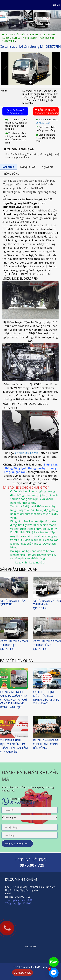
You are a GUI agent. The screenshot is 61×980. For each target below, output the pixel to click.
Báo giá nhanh (47, 111)
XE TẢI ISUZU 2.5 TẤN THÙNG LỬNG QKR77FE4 (47, 645)
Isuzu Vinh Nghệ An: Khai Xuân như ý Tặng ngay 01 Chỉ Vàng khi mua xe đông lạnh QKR (13, 699)
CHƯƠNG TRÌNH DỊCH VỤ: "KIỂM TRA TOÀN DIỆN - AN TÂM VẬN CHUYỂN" (14, 746)
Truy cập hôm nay (15, 900)
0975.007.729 (15, 111)
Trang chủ (7, 34)
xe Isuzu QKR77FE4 (46, 233)
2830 (30, 900)
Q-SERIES (34, 34)
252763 (27, 903)
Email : (9, 893)
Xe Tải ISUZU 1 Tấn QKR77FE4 (13, 602)
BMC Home (41, 967)
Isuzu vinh (24, 540)
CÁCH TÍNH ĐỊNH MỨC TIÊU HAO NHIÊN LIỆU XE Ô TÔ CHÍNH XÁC (46, 698)
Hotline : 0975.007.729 (18, 897)
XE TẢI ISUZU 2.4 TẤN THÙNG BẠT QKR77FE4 (14, 645)
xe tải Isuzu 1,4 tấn (27, 453)
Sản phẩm (21, 34)
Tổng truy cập (13, 903)
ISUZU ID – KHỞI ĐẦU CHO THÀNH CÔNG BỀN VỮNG (47, 744)
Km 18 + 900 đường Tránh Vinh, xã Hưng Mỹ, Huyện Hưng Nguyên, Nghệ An (30, 888)
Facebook (31, 946)
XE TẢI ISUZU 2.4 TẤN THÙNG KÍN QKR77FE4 (47, 604)
